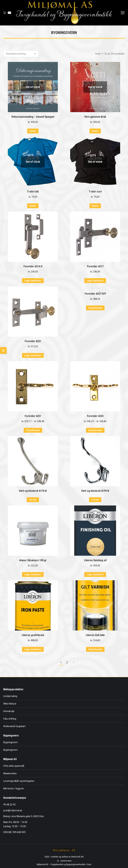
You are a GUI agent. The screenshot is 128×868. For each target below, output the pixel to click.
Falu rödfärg (10, 719)
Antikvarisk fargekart (14, 726)
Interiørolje (9, 711)
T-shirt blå (33, 192)
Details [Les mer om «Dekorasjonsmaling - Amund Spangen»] (33, 131)
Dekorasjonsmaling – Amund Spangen (33, 117)
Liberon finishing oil (95, 560)
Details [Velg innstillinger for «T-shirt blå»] (33, 206)
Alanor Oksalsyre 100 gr (33, 560)
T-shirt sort (95, 192)
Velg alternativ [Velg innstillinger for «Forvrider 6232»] (95, 430)
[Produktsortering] (21, 54)
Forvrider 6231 (33, 416)
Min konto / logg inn (14, 788)
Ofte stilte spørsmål (14, 766)
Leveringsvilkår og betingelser (19, 781)
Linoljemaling (10, 696)
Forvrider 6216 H (33, 266)
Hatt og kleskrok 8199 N (95, 491)
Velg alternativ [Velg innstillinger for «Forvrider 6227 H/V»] (95, 308)
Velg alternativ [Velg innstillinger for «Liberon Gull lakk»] (95, 649)
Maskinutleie (10, 773)
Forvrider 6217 (95, 266)
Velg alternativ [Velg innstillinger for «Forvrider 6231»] (33, 430)
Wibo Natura (10, 704)
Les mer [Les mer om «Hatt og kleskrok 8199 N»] (95, 500)
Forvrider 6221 (33, 341)
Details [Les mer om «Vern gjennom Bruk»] (95, 131)
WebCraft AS (77, 857)
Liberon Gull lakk (95, 635)
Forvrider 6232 (95, 416)
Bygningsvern (10, 742)
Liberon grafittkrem (33, 635)
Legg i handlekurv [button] (33, 281)
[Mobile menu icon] (123, 13)
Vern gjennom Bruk (95, 117)
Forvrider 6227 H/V (95, 294)
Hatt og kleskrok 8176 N (33, 491)
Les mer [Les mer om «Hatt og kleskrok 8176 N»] (33, 500)
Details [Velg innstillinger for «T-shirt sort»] (95, 206)
